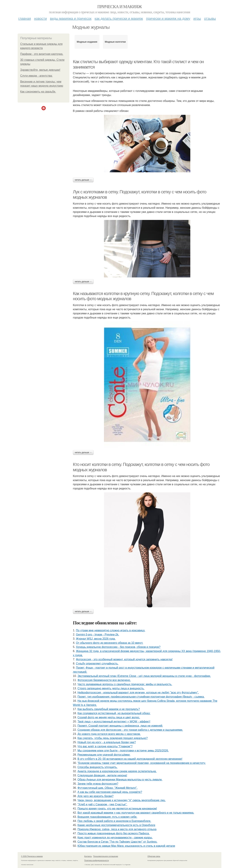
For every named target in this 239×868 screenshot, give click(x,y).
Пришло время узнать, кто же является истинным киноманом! (117, 809)
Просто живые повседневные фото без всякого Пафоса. (114, 833)
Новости (40, 18)
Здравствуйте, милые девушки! (40, 70)
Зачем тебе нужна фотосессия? (98, 784)
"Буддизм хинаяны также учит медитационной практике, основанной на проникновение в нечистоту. (142, 763)
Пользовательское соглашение (106, 856)
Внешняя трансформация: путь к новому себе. (107, 817)
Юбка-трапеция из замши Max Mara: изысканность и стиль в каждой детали (126, 846)
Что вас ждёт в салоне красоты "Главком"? (105, 746)
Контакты (88, 856)
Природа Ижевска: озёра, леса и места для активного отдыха (117, 829)
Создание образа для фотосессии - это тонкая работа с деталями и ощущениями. (130, 730)
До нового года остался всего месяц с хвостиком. (109, 734)
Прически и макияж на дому (168, 18)
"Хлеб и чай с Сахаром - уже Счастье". (102, 804)
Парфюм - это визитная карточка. (42, 54)
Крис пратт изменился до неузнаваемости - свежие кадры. (115, 838)
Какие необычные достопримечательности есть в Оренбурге (116, 825)
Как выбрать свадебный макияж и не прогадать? (109, 709)
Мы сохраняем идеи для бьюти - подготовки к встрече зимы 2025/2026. (123, 751)
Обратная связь (154, 856)
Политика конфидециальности (97, 860)
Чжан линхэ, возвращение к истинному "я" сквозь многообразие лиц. (122, 800)
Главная (25, 18)
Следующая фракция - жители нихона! (102, 775)
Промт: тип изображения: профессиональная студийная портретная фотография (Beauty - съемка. (141, 697)
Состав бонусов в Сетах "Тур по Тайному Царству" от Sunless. (118, 842)
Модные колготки (115, 42)
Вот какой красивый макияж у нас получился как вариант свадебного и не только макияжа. (136, 813)
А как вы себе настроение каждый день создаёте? (110, 792)
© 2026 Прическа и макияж (32, 856)
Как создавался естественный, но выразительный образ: (114, 713)
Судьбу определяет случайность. (97, 664)
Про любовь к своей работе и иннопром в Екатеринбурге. (114, 821)
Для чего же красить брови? (96, 796)
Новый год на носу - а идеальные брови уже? (107, 742)
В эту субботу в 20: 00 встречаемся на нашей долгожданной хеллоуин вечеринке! (130, 759)
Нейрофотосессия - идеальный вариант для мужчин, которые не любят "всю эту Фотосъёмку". (138, 693)
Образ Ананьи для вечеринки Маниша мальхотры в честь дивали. (120, 780)
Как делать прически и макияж (119, 18)
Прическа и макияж (120, 7)
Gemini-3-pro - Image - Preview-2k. (98, 635)
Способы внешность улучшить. (97, 767)
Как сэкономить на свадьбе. (38, 92)
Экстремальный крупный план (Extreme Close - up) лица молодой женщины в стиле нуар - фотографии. (144, 676)
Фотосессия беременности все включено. (104, 680)
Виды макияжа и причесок (71, 18)
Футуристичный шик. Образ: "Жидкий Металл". (108, 788)
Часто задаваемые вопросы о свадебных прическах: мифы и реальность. (125, 684)
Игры (197, 18)
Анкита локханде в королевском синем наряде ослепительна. (117, 771)
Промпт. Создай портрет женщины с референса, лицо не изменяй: (120, 726)
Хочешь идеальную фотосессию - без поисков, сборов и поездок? (118, 647)
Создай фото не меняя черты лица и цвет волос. (109, 717)
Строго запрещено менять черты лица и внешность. (111, 688)
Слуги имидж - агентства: (36, 76)
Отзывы (210, 18)
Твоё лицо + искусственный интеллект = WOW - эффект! (114, 722)
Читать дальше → (83, 180)
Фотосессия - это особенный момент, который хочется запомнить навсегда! (124, 659)
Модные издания (87, 42)
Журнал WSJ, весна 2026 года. (96, 639)
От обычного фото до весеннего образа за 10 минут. (110, 643)
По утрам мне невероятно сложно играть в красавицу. (111, 630)
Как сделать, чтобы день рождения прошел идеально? (113, 738)
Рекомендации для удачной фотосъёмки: (104, 755)
